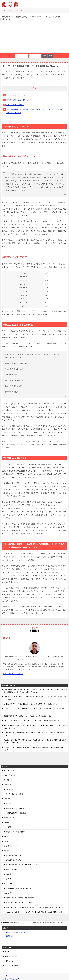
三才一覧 (9, 803)
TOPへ (6, 975)
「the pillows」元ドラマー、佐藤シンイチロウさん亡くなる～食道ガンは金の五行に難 (32, 721)
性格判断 (7, 822)
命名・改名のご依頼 (11, 956)
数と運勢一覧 (8, 780)
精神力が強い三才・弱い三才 (15, 808)
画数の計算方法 (11, 789)
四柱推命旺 (10, 936)
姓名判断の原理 (9, 770)
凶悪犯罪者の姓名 (12, 869)
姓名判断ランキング (10, 846)
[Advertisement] (34, 38)
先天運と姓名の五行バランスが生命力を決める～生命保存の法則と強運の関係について (34, 912)
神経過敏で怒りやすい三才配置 (16, 813)
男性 (44, 56)
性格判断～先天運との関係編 (15, 832)
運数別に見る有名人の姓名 (15, 855)
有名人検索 (10, 874)
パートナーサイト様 (11, 966)
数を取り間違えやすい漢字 (15, 794)
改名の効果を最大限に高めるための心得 (19, 888)
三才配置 (7, 799)
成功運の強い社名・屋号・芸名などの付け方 (20, 902)
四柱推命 (7, 841)
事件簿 (6, 837)
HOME (11, 922)
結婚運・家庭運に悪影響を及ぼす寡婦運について (22, 898)
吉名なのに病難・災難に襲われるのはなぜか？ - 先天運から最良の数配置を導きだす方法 (34, 907)
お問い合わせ (9, 961)
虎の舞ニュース (9, 818)
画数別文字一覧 (9, 785)
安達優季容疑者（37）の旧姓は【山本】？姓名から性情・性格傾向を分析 (28, 716)
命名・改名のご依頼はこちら (12, 11)
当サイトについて (11, 952)
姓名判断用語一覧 (10, 775)
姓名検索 (7, 851)
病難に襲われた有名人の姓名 (15, 860)
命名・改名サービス (10, 884)
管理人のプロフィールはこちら (13, 674)
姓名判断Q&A (8, 879)
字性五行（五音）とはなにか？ (17, 95)
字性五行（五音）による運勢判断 (18, 100)
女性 (51, 56)
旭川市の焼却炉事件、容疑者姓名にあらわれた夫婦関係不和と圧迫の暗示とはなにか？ (32, 704)
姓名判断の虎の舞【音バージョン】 (18, 933)
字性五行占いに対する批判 (15, 105)
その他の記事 (8, 893)
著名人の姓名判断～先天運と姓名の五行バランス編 (22, 865)
